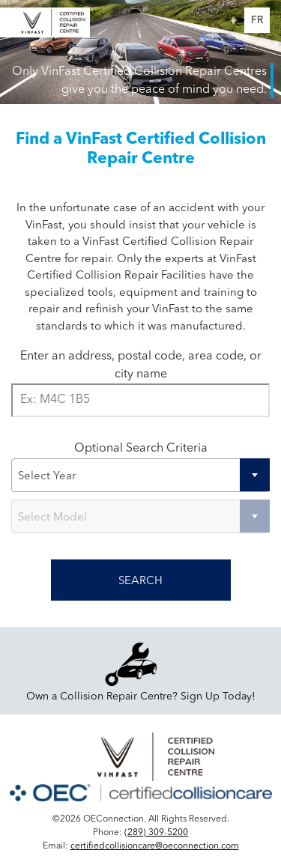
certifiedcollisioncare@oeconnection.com (155, 846)
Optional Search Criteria (141, 449)
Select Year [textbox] (47, 477)
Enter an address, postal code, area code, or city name (141, 365)
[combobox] (140, 475)
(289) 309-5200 (156, 833)
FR (257, 20)
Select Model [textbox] (52, 518)
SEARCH (140, 582)
